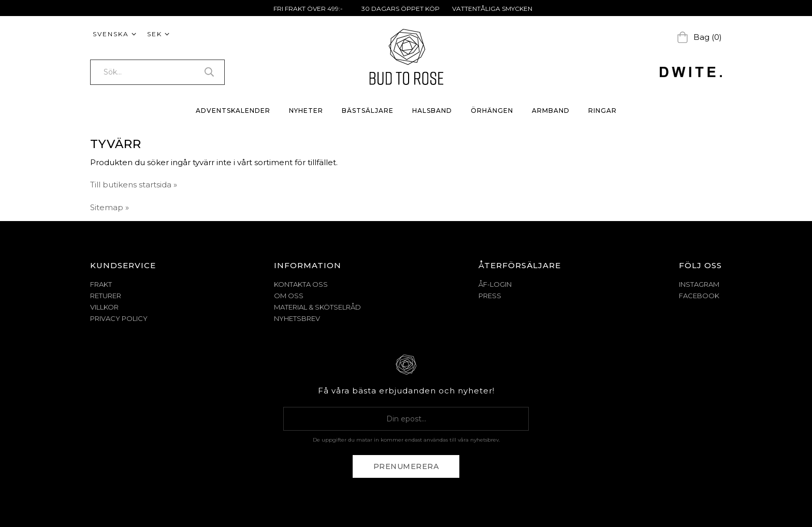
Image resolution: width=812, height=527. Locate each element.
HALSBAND (432, 111)
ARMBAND (551, 111)
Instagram (699, 284)
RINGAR (603, 111)
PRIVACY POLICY (119, 318)
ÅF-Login (495, 284)
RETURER (106, 296)
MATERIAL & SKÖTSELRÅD (317, 307)
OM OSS (289, 296)
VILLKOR (104, 307)
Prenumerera (406, 466)
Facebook (699, 296)
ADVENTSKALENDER (233, 111)
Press (490, 296)
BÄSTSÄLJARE (368, 111)
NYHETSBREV (297, 318)
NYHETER (306, 111)
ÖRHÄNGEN (492, 111)
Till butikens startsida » (134, 185)
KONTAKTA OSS (301, 284)
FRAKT (101, 284)
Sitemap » (110, 207)
